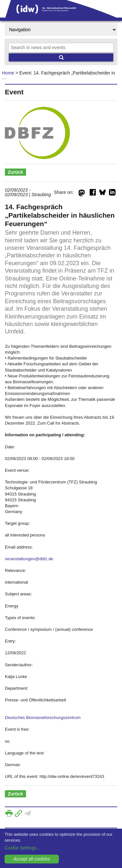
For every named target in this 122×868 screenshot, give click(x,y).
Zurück (15, 172)
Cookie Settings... (22, 848)
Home (8, 73)
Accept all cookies (32, 859)
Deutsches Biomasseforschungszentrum (43, 718)
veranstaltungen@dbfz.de (29, 559)
